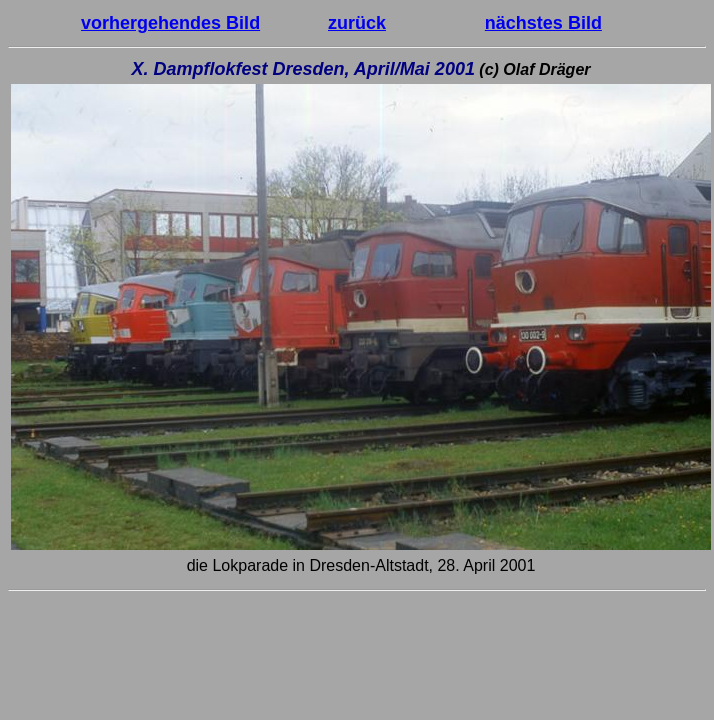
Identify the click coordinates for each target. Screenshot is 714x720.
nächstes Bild (543, 23)
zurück (357, 23)
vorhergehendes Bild (170, 23)
